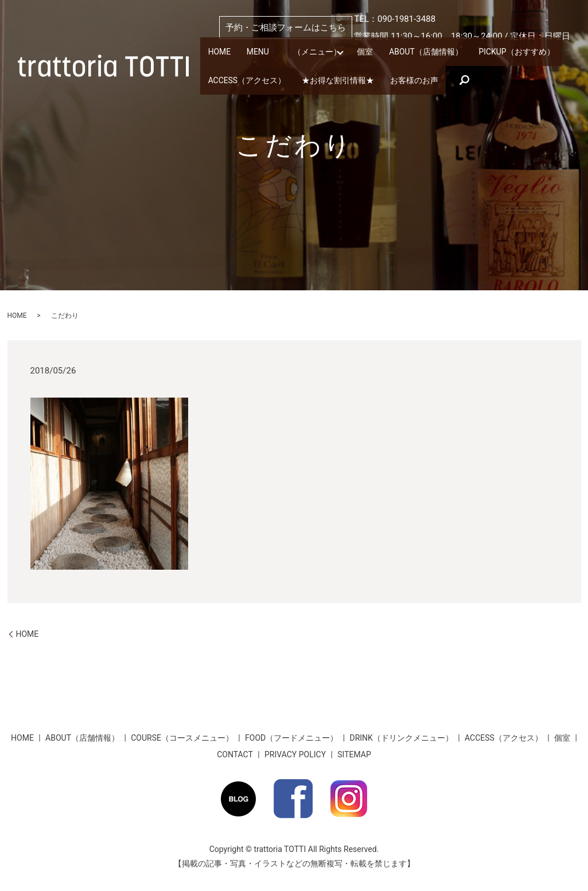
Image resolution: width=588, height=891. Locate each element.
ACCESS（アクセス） (244, 79)
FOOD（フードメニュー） (291, 738)
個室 (354, 53)
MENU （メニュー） (288, 53)
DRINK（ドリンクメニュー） (401, 738)
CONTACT (235, 754)
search (448, 79)
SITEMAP (354, 754)
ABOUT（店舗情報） (411, 53)
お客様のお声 (400, 79)
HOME (218, 53)
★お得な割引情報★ (329, 79)
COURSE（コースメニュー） (182, 738)
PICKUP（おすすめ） (496, 53)
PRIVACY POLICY (295, 754)
